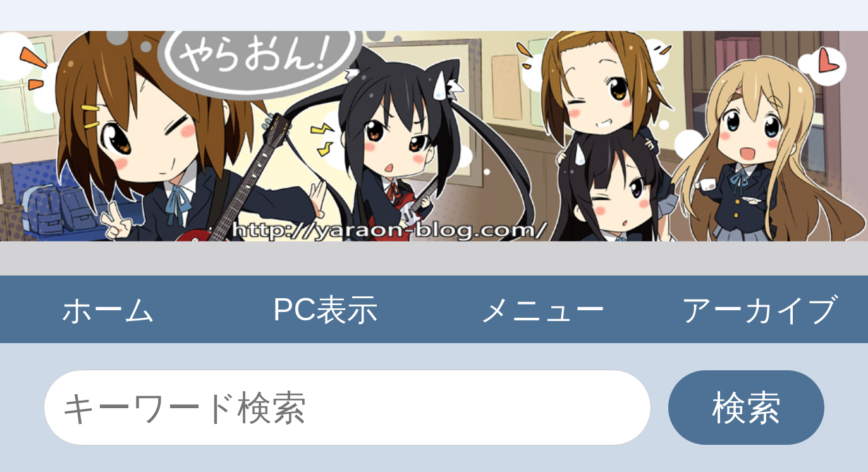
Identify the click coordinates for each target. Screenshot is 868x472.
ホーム (108, 309)
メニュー (543, 309)
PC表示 (326, 309)
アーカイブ (760, 309)
